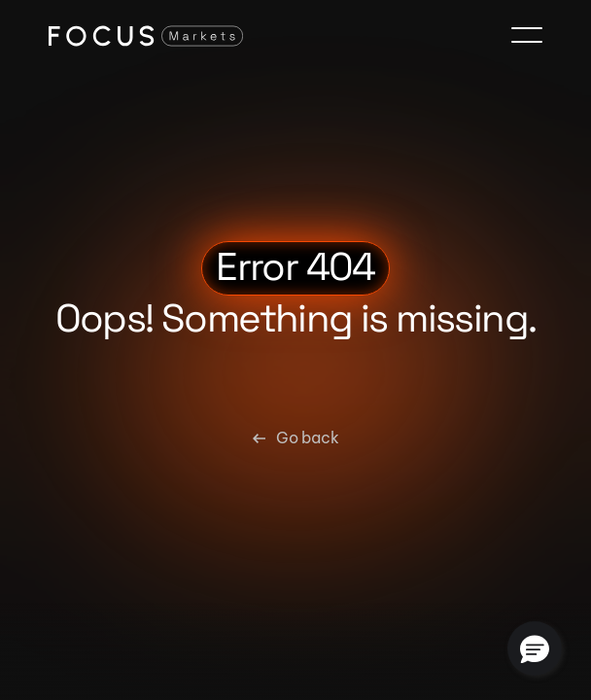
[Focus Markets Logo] (146, 35)
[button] (535, 648)
